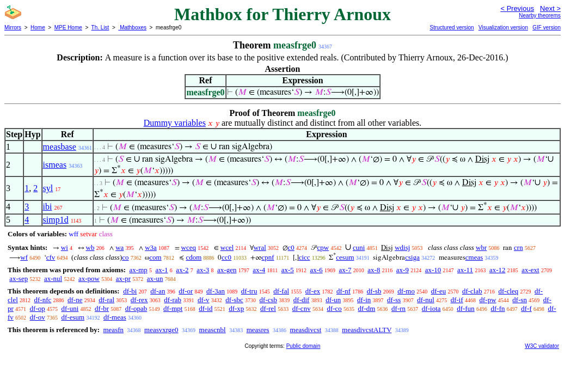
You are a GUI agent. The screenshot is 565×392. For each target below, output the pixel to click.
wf (24, 257)
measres (258, 330)
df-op (38, 308)
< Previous (517, 8)
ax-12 (498, 270)
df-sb (374, 291)
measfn (113, 330)
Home (38, 27)
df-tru (249, 291)
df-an (158, 291)
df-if (457, 300)
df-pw (488, 300)
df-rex (139, 300)
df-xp (236, 308)
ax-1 (162, 270)
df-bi (130, 291)
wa (119, 247)
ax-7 (345, 270)
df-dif (302, 300)
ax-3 (203, 270)
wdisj (402, 247)
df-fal (281, 291)
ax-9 (403, 270)
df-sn (520, 300)
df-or (186, 291)
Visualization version (503, 27)
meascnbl (213, 330)
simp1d (56, 220)
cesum (345, 257)
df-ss (394, 300)
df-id (205, 308)
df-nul (426, 300)
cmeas (474, 257)
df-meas (115, 317)
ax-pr (123, 278)
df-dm (367, 308)
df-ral (106, 300)
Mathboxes (132, 27)
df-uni (70, 308)
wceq (189, 247)
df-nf (343, 291)
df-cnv (302, 308)
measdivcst (306, 330)
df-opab (136, 308)
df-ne (75, 300)
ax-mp (139, 270)
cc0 (226, 257)
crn (518, 247)
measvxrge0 (161, 330)
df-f (526, 308)
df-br (102, 308)
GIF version (546, 27)
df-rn (398, 308)
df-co (334, 308)
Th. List (100, 27)
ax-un (155, 278)
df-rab (173, 300)
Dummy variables (175, 123)
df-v (204, 300)
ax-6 (317, 270)
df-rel (268, 308)
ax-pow (89, 278)
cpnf (268, 257)
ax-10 (433, 270)
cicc (305, 257)
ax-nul (53, 278)
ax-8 (374, 270)
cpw (323, 247)
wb (90, 247)
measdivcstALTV (367, 330)
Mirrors (13, 27)
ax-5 (288, 270)
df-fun (466, 308)
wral (260, 247)
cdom (194, 257)
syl (48, 188)
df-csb (269, 300)
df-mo (406, 291)
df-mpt (173, 308)
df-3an (216, 291)
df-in (364, 300)
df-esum (73, 317)
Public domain (303, 346)
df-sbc (234, 300)
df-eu (438, 291)
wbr (481, 247)
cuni (359, 247)
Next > (550, 8)
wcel (227, 247)
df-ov (38, 317)
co (125, 257)
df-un (333, 300)
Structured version (452, 27)
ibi (48, 207)
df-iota (431, 308)
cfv (51, 257)
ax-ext (530, 270)
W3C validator (542, 346)
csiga (412, 257)
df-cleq (508, 291)
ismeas (55, 165)
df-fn (498, 308)
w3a (151, 247)
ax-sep (19, 278)
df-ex (313, 291)
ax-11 (465, 270)
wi (65, 247)
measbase (60, 147)
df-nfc (43, 300)
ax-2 (182, 270)
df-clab (472, 291)
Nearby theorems (540, 16)
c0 (291, 247)
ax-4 (259, 270)
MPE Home (68, 27)
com (155, 257)
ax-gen (227, 270)
